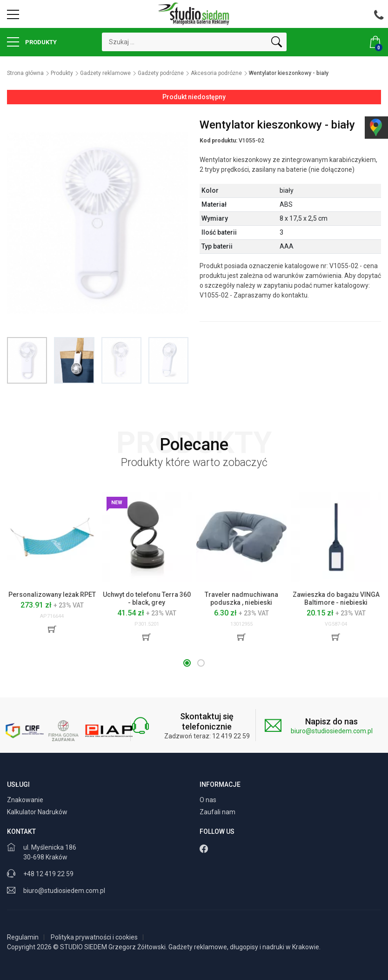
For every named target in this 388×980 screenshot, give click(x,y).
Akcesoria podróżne (216, 73)
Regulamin (23, 937)
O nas (209, 800)
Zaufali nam (218, 812)
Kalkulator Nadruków (38, 812)
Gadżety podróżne (161, 73)
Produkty (32, 42)
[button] (187, 663)
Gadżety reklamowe (105, 73)
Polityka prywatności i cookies (94, 937)
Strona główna (25, 73)
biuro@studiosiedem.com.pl (332, 731)
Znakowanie (26, 800)
